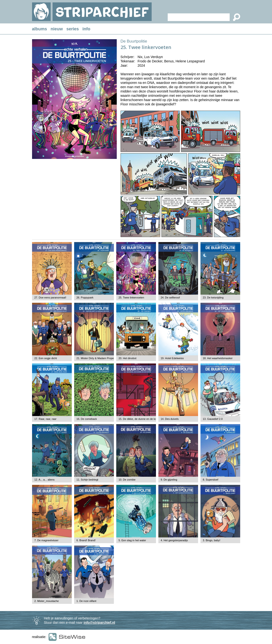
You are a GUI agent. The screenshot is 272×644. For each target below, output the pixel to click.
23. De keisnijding (213, 298)
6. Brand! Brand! (86, 540)
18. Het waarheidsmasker (218, 358)
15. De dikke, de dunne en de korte (139, 419)
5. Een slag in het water (132, 540)
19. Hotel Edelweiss (172, 358)
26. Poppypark (85, 298)
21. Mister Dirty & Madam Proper (96, 358)
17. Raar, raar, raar (45, 419)
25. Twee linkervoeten (131, 298)
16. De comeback (87, 419)
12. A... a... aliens (44, 480)
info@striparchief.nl (99, 622)
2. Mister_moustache (47, 601)
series (73, 29)
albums (40, 29)
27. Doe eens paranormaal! (50, 298)
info (86, 29)
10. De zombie (127, 480)
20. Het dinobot (128, 358)
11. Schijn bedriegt (87, 480)
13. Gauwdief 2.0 (213, 419)
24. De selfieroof (170, 298)
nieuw (57, 29)
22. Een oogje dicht (46, 358)
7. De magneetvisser (47, 540)
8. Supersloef (211, 480)
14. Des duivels (170, 419)
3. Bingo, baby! (212, 540)
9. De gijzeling (169, 480)
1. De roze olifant (86, 601)
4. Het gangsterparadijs (174, 540)
